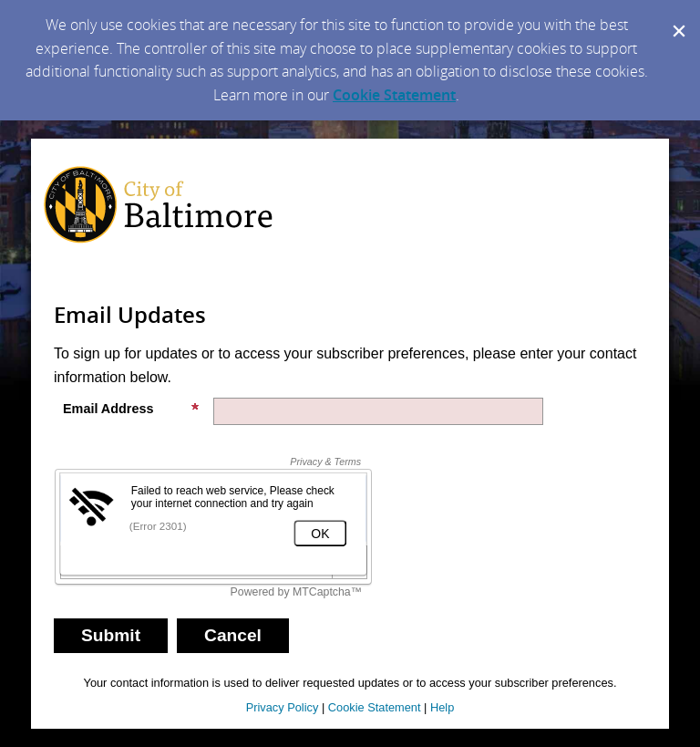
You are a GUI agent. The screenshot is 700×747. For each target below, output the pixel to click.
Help (442, 707)
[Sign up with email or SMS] (111, 636)
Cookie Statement (394, 95)
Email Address (131, 409)
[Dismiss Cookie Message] (677, 17)
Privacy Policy (283, 707)
